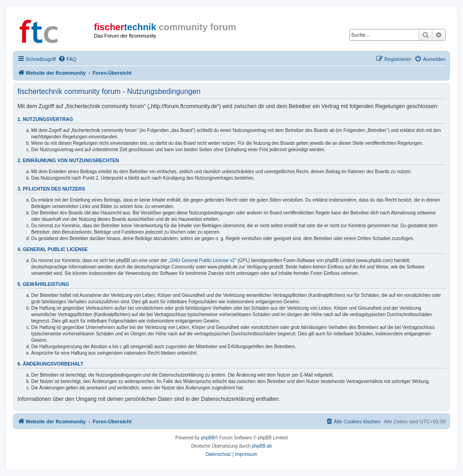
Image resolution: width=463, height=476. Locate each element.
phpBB (208, 438)
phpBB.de (262, 446)
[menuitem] (67, 59)
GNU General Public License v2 (202, 260)
